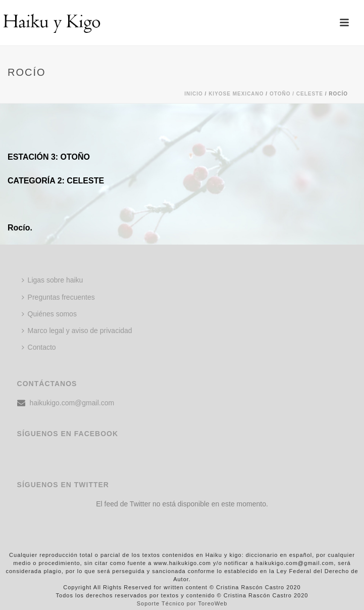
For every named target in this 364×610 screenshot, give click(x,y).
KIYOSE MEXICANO (236, 94)
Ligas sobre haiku (53, 280)
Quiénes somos (49, 314)
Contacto (39, 347)
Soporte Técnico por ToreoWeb (182, 603)
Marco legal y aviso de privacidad (77, 331)
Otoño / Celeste (296, 94)
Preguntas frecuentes (58, 297)
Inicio (194, 94)
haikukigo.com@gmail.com (72, 403)
